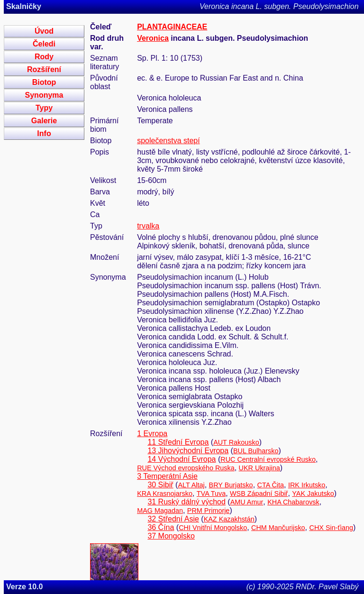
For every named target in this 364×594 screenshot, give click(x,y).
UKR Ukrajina (259, 468)
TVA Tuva (211, 493)
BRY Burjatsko (231, 485)
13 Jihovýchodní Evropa (188, 451)
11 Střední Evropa (178, 442)
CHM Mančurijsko (278, 528)
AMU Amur (247, 502)
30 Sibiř (160, 485)
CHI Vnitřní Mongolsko (213, 528)
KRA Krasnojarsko (165, 493)
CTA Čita (271, 485)
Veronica (153, 38)
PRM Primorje (209, 511)
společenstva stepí (168, 141)
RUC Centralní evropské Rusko (268, 459)
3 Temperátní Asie (167, 476)
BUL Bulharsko (256, 451)
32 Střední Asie (173, 519)
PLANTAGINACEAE (172, 27)
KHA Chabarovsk (293, 502)
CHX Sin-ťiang (332, 528)
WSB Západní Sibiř (259, 493)
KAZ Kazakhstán (229, 519)
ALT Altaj (191, 485)
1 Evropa (152, 434)
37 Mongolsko (171, 536)
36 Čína (161, 527)
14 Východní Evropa (182, 459)
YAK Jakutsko (313, 493)
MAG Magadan (160, 511)
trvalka (148, 226)
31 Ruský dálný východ (187, 502)
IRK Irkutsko (307, 485)
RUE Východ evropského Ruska (186, 468)
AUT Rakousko (236, 442)
